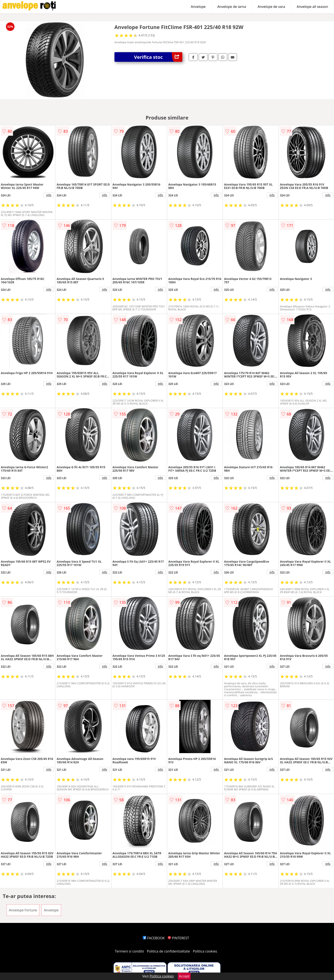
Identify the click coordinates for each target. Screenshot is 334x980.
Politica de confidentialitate (168, 951)
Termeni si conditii (129, 951)
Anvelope (198, 7)
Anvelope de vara (271, 7)
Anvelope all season (312, 7)
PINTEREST (178, 938)
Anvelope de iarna (232, 7)
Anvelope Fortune (23, 910)
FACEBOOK (154, 938)
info (49, 195)
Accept (184, 976)
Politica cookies (205, 951)
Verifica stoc (158, 57)
